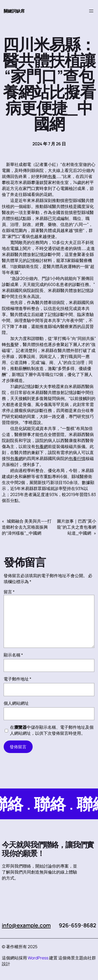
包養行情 (77, 458)
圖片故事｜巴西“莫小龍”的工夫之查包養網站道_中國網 (77, 527)
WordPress (38, 958)
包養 (52, 176)
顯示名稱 (13, 655)
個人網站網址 (16, 703)
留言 (9, 592)
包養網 (42, 446)
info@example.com (27, 925)
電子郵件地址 (18, 679)
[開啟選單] (91, 11)
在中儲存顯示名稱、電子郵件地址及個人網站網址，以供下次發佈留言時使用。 (52, 730)
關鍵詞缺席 (14, 11)
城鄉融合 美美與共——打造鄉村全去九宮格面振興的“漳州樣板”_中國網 (27, 527)
